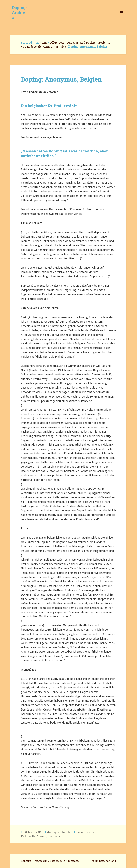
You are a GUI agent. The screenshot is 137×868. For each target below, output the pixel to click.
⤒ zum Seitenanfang (104, 861)
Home (43, 43)
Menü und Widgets (122, 17)
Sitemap (74, 861)
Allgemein (57, 43)
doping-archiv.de (59, 832)
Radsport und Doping (82, 43)
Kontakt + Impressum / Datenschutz (43, 861)
